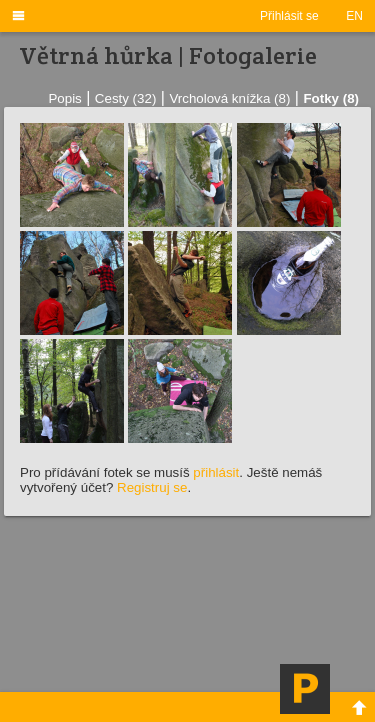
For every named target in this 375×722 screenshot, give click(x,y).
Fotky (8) (331, 98)
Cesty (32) (125, 98)
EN (354, 16)
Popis (64, 98)
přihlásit (216, 472)
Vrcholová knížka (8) (229, 98)
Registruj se (152, 487)
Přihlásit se (289, 16)
